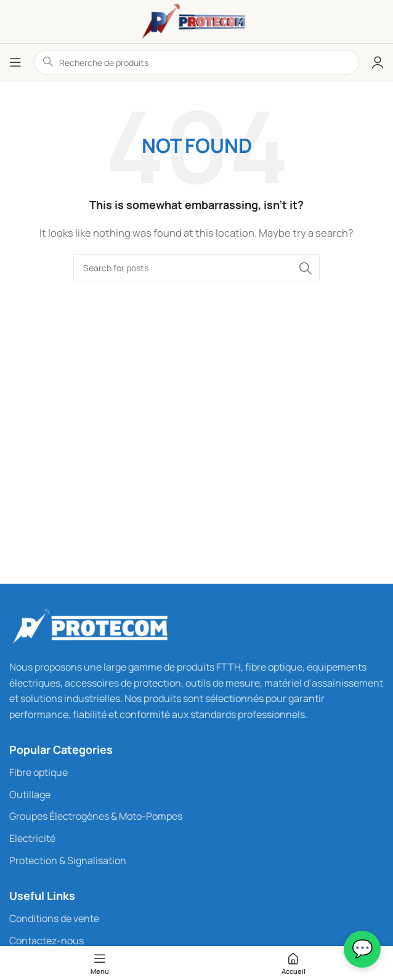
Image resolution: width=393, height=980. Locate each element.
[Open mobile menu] (15, 62)
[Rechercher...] (197, 268)
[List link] (197, 773)
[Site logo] (197, 21)
